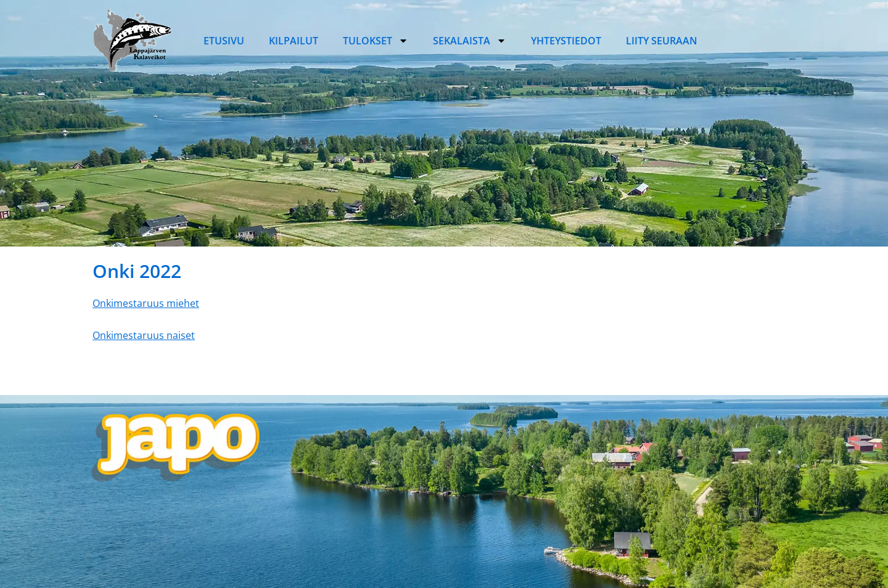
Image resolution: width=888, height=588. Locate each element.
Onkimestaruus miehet (146, 303)
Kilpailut (294, 41)
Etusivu (224, 41)
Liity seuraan (662, 41)
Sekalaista (470, 41)
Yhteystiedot (566, 41)
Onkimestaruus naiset (144, 335)
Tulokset (376, 41)
